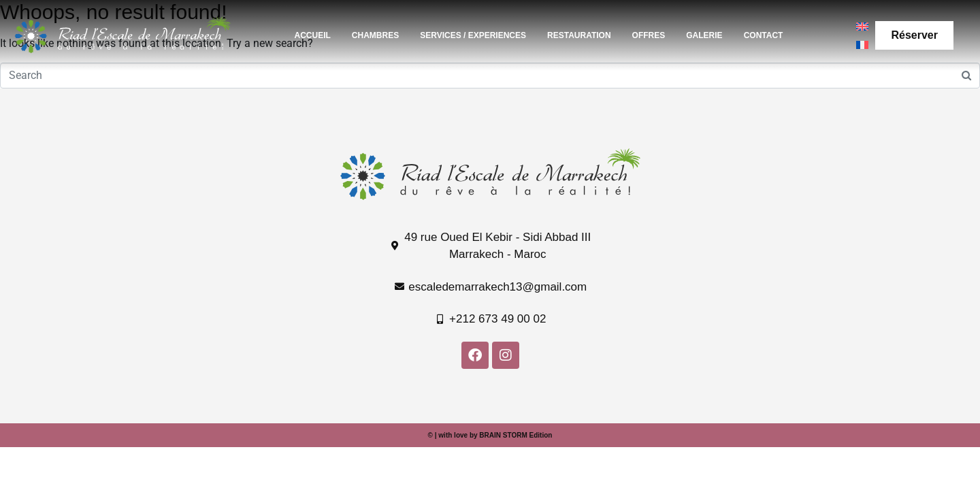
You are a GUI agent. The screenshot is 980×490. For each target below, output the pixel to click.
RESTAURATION (579, 35)
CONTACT (764, 35)
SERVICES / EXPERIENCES (473, 35)
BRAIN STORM (503, 435)
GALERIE (704, 35)
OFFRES (649, 35)
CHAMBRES (375, 35)
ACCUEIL (313, 35)
